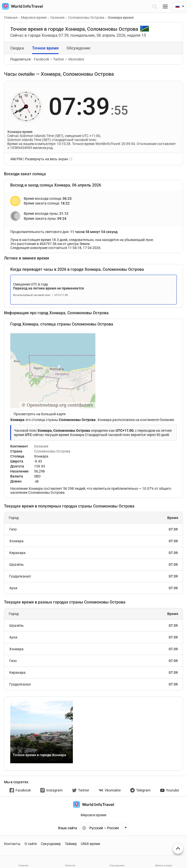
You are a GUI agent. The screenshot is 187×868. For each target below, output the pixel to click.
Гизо (93, 529)
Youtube (169, 790)
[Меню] (165, 6)
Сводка (17, 48)
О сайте (31, 844)
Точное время (45, 48)
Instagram (51, 790)
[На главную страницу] (21, 6)
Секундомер (51, 844)
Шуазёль (93, 564)
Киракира (93, 553)
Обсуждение (78, 48)
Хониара (93, 541)
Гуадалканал (93, 576)
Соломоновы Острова (52, 451)
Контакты (12, 844)
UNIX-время (90, 844)
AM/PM (16, 159)
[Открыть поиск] (154, 6)
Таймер (71, 844)
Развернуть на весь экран (47, 159)
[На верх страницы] (178, 849)
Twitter (57, 59)
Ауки (93, 588)
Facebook (41, 59)
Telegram (140, 790)
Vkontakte (75, 59)
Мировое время (93, 815)
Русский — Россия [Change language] (104, 828)
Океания (41, 446)
